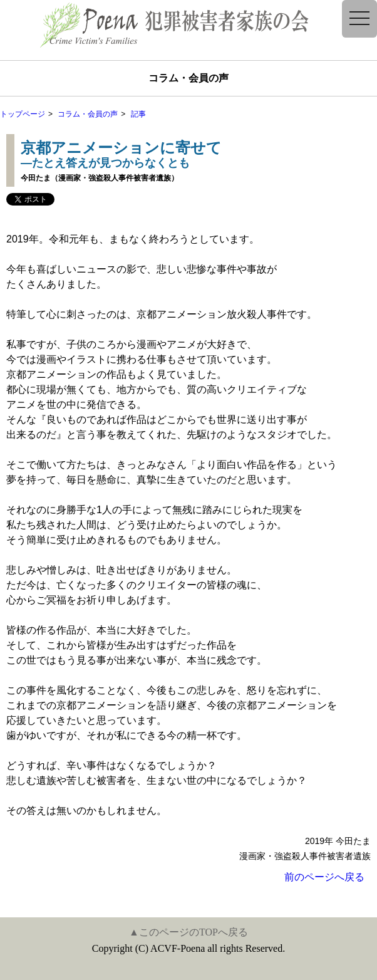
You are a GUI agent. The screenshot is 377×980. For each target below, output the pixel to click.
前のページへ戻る (324, 877)
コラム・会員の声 (88, 114)
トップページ (23, 114)
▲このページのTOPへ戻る (189, 932)
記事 (138, 114)
